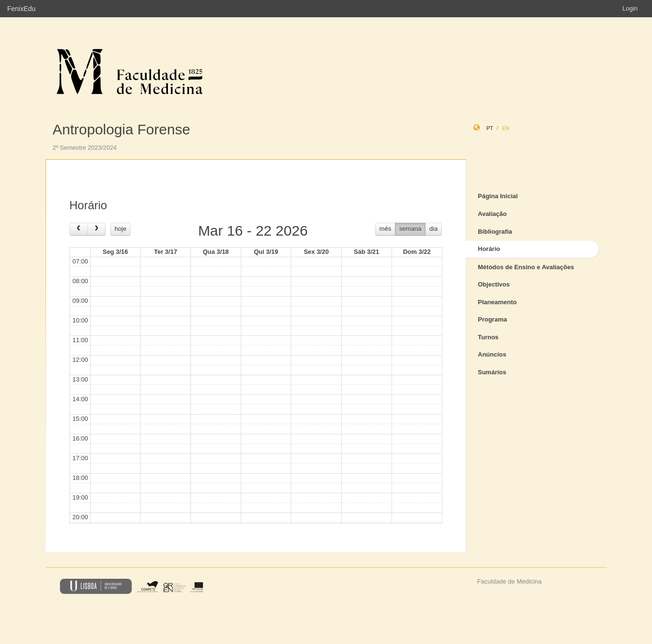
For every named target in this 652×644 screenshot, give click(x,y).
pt (490, 128)
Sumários (492, 372)
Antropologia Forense (122, 129)
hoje (121, 229)
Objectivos (494, 284)
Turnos (488, 337)
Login (630, 8)
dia (433, 229)
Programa (492, 319)
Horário (489, 249)
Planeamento (497, 302)
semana (410, 229)
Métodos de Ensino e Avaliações (526, 267)
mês (385, 229)
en (505, 128)
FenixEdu (21, 9)
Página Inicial (498, 196)
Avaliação (492, 214)
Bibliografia (495, 232)
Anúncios (492, 354)
